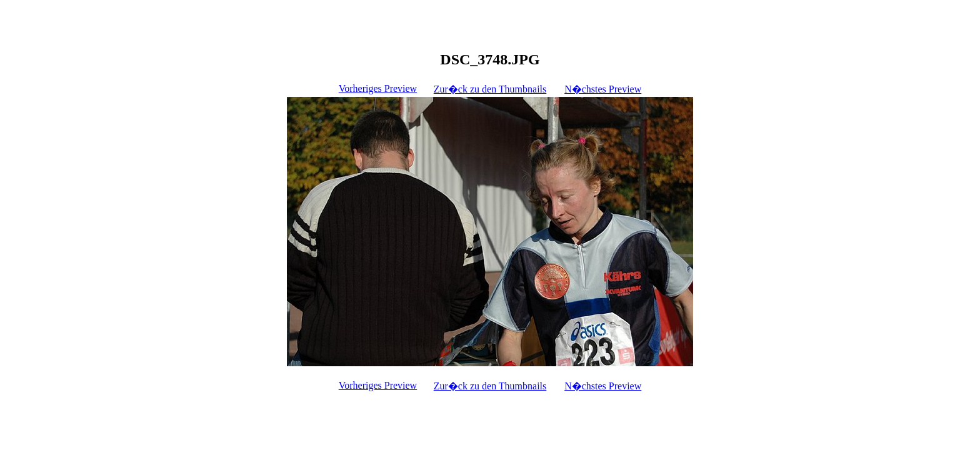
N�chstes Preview (603, 89)
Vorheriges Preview (378, 88)
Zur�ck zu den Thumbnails (490, 89)
